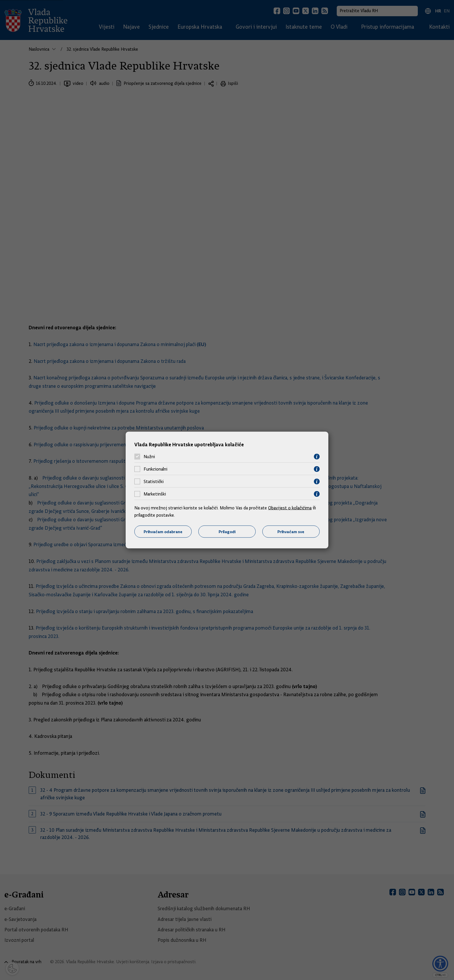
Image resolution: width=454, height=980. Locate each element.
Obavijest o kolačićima (290, 508)
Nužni (149, 457)
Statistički (154, 482)
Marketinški (155, 494)
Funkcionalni (155, 469)
